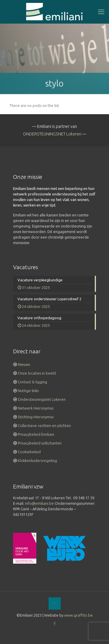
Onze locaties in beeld (37, 373)
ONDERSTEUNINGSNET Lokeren (52, 134)
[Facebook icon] (54, 623)
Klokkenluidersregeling (37, 460)
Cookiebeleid (29, 452)
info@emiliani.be (39, 503)
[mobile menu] (101, 12)
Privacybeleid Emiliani (36, 434)
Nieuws (24, 364)
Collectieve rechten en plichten (44, 426)
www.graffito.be (78, 615)
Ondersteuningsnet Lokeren (42, 399)
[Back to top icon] (55, 604)
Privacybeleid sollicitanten (40, 443)
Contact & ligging (32, 382)
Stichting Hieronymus (36, 417)
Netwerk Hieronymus (36, 408)
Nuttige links (28, 391)
